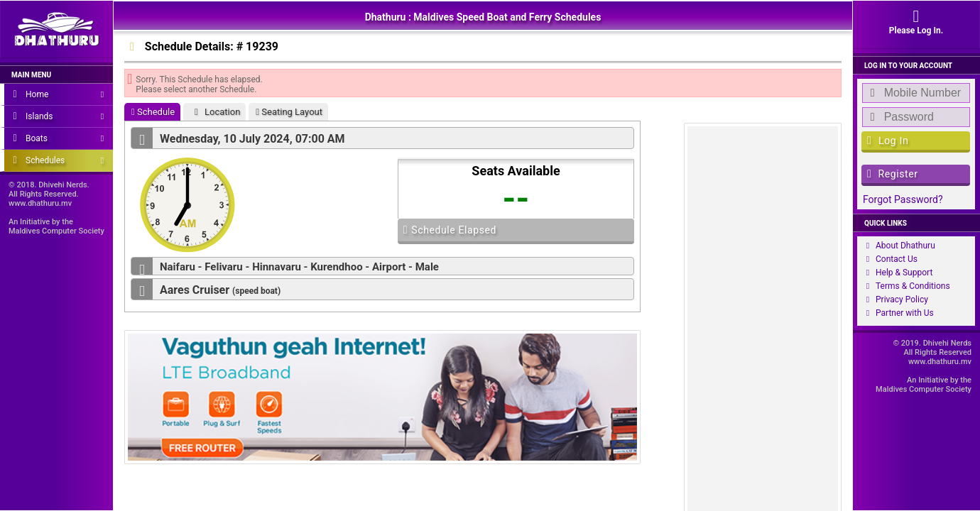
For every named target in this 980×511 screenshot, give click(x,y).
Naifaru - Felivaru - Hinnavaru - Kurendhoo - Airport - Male (299, 267)
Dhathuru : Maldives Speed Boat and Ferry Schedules (483, 17)
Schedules (60, 160)
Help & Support (896, 273)
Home (60, 94)
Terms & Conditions (905, 286)
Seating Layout (289, 112)
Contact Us (889, 259)
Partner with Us (897, 313)
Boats (60, 138)
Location (215, 112)
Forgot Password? (903, 199)
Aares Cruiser (220, 290)
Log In (888, 141)
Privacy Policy (894, 300)
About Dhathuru (898, 246)
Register (893, 174)
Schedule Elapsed (450, 230)
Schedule (153, 112)
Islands (60, 116)
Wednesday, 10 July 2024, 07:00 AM (252, 139)
